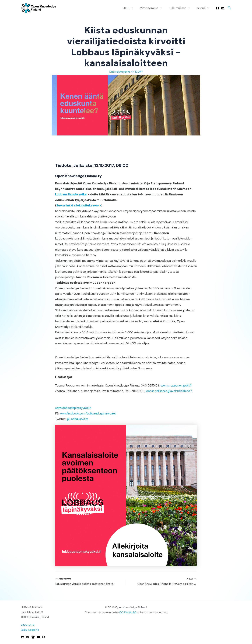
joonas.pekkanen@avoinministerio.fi (170, 391)
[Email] (44, 637)
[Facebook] (218, 8)
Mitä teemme (153, 8)
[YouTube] (38, 637)
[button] (135, 8)
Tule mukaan (181, 8)
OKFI (131, 8)
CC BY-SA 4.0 (128, 612)
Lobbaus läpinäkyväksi (72, 194)
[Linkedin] (223, 8)
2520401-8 (28, 625)
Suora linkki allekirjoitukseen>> (80, 205)
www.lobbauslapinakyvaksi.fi (74, 408)
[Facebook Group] (33, 637)
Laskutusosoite (30, 630)
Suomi (204, 8)
